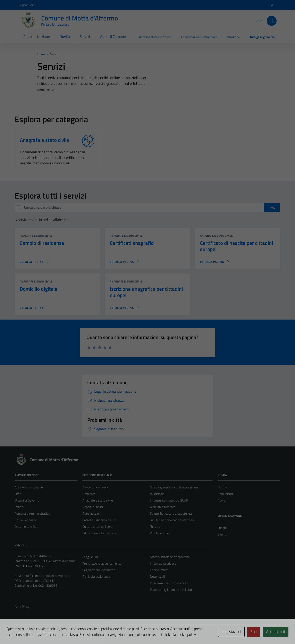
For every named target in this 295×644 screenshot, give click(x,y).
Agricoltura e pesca (95, 487)
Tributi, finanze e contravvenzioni (172, 520)
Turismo (155, 526)
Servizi (85, 37)
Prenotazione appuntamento (102, 563)
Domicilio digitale (39, 289)
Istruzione (233, 37)
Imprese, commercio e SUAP (169, 500)
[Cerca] (272, 21)
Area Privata (23, 607)
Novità (65, 37)
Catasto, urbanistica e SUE (100, 520)
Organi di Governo (27, 500)
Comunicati (225, 494)
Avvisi (222, 500)
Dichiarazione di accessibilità (169, 583)
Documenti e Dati (27, 526)
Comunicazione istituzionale (199, 37)
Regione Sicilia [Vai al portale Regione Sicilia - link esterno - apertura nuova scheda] (27, 5)
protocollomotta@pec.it (38, 581)
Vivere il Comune (113, 37)
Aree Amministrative (29, 487)
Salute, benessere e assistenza (171, 513)
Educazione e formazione (99, 533)
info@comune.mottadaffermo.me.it (48, 576)
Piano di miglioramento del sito (171, 590)
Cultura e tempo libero (97, 526)
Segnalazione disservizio (99, 570)
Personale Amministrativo (32, 513)
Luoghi (222, 528)
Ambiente (89, 494)
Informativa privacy (163, 563)
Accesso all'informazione (155, 37)
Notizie (222, 487)
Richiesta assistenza (96, 576)
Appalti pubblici (93, 507)
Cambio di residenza (42, 243)
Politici (19, 507)
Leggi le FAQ (91, 557)
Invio (272, 207)
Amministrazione (37, 37)
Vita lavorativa (160, 533)
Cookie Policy (159, 570)
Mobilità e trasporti (163, 507)
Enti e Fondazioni (26, 520)
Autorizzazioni (92, 513)
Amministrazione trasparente (170, 557)
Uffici (18, 494)
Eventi (222, 534)
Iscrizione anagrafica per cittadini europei (146, 292)
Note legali (157, 576)
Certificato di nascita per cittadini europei (237, 246)
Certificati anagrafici (132, 243)
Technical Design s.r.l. (43, 632)
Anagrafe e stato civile (36, 236)
